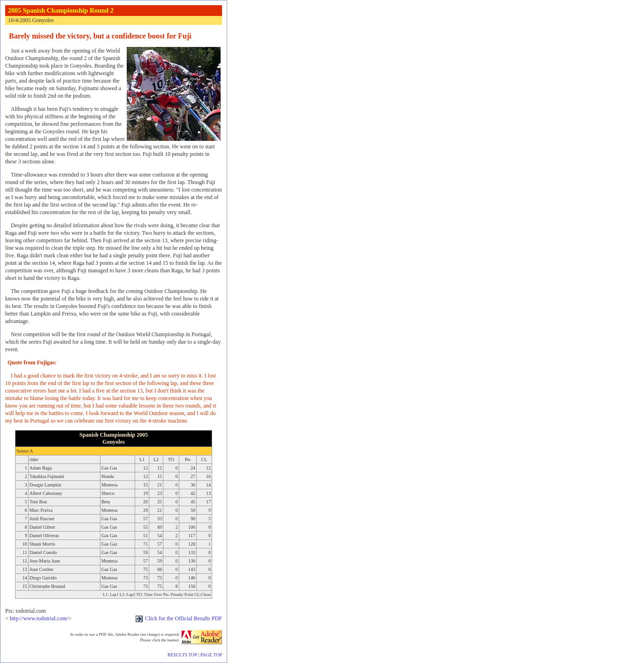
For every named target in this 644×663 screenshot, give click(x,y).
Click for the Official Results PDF (179, 618)
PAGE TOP (211, 655)
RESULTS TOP (182, 655)
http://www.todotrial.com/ (39, 618)
